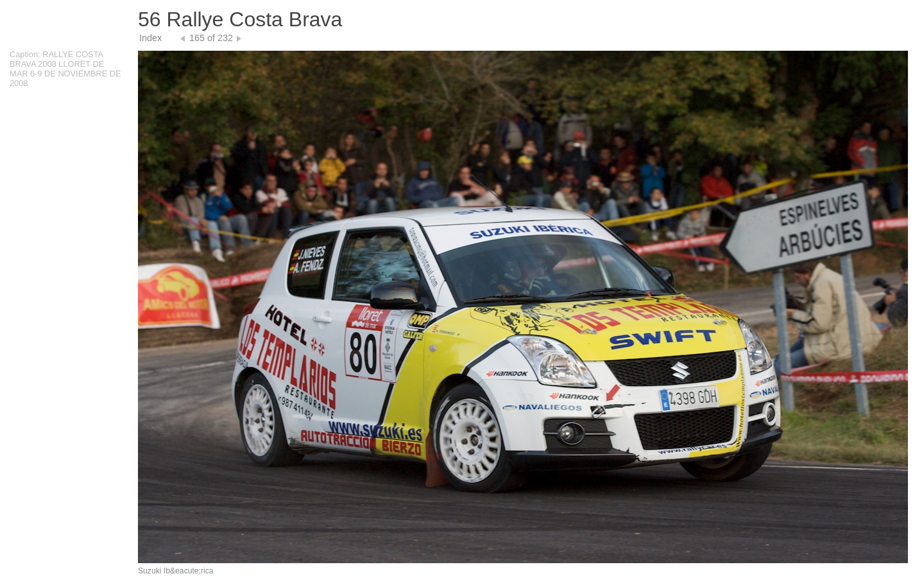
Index (150, 38)
